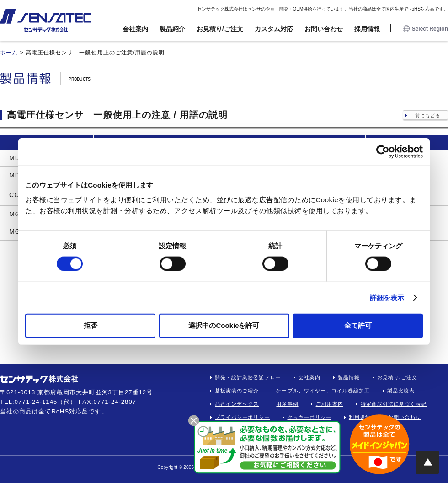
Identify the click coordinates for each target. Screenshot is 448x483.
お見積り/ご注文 (220, 29)
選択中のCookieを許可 (224, 325)
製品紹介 (172, 29)
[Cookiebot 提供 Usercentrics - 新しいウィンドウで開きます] (383, 152)
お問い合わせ (324, 29)
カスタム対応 (274, 29)
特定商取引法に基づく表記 (394, 404)
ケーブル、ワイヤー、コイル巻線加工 (323, 391)
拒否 (91, 325)
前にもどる (428, 115)
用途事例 (287, 404)
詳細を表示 (387, 298)
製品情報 (349, 377)
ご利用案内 (330, 404)
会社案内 (135, 29)
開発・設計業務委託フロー (248, 377)
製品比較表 (401, 391)
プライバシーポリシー (243, 417)
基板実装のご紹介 (237, 391)
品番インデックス (237, 404)
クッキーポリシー (309, 417)
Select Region (425, 29)
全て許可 (358, 325)
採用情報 (367, 29)
